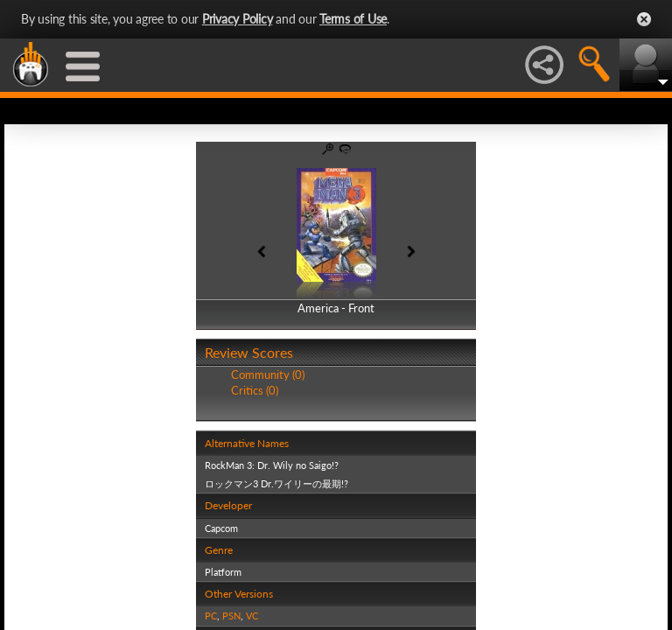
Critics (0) (255, 390)
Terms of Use (353, 19)
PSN (231, 616)
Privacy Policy (238, 19)
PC (211, 616)
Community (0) (268, 374)
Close (644, 19)
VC (252, 616)
